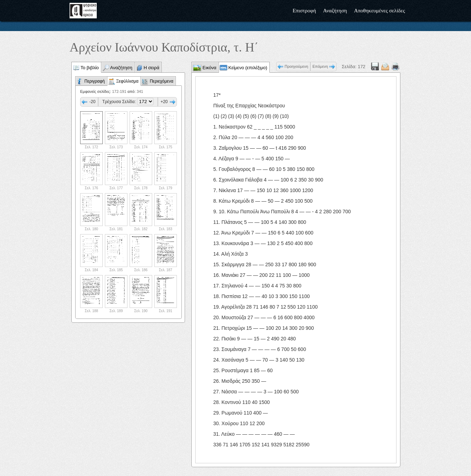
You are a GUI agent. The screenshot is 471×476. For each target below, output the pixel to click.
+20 (164, 102)
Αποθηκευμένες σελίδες (380, 11)
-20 (92, 102)
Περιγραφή (95, 81)
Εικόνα (209, 68)
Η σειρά (152, 68)
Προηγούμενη (296, 66)
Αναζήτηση (335, 11)
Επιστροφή (304, 11)
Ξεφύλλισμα (127, 81)
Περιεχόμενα (162, 81)
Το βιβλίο (90, 68)
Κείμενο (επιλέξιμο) (248, 68)
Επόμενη (320, 66)
